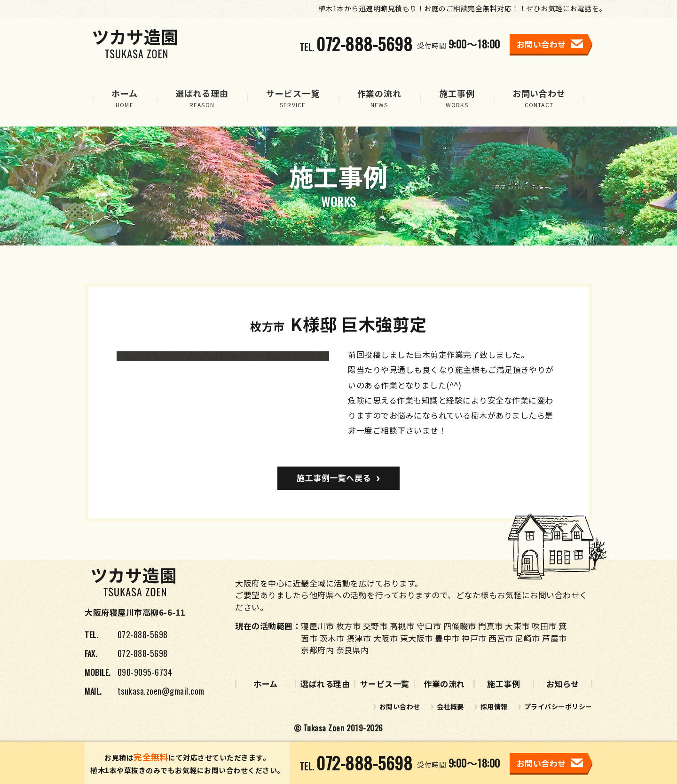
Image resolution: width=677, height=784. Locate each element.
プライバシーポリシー (558, 706)
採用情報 (494, 706)
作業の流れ (444, 684)
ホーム (266, 684)
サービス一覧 (385, 684)
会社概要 (450, 706)
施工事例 (504, 684)
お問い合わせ (400, 706)
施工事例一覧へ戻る (334, 478)
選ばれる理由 (325, 684)
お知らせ (563, 684)
